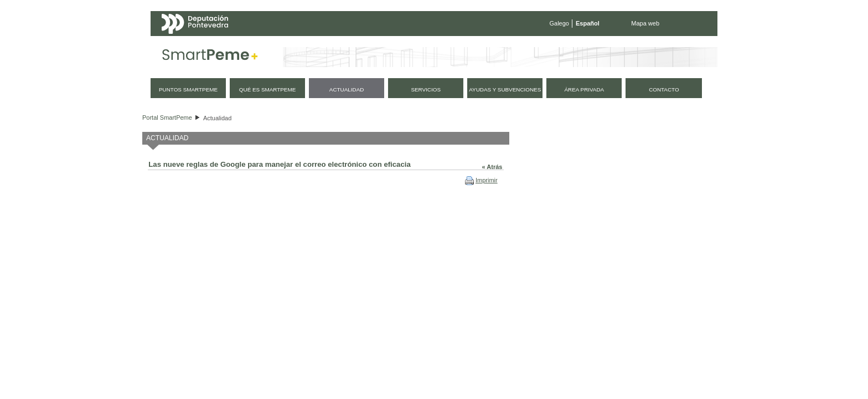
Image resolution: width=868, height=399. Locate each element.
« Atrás (492, 167)
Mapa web (645, 23)
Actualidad (217, 118)
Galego (559, 23)
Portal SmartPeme (167, 117)
